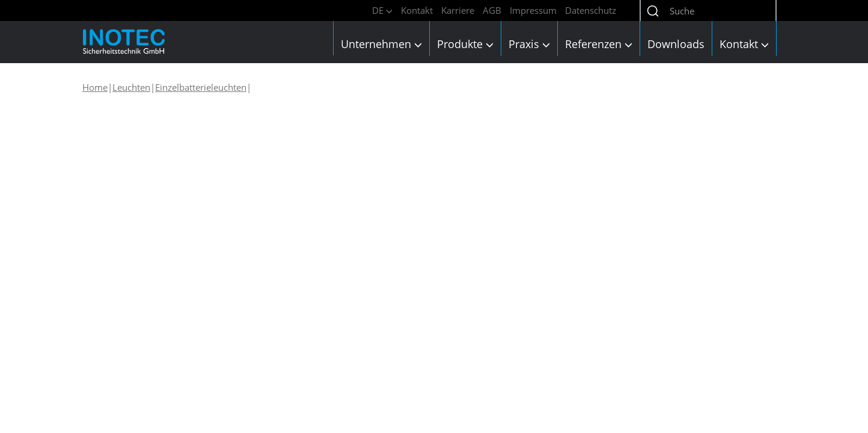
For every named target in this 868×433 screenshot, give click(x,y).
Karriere (458, 10)
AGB (492, 10)
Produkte (465, 44)
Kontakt (417, 10)
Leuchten (131, 87)
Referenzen (599, 44)
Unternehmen (381, 44)
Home (95, 87)
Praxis (529, 44)
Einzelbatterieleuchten (201, 87)
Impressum (533, 10)
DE (382, 10)
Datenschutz (591, 10)
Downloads (676, 44)
